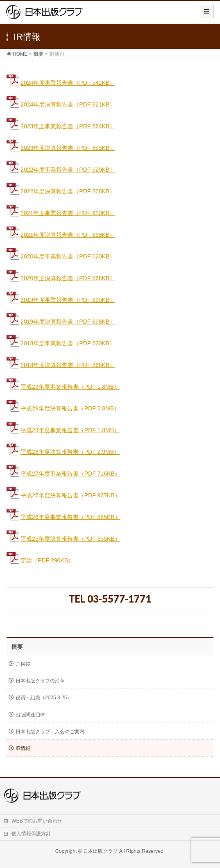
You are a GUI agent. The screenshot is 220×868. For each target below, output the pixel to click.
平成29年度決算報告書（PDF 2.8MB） (63, 408)
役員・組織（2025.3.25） (44, 698)
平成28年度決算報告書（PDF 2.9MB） (63, 452)
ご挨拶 (23, 664)
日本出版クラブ (100, 851)
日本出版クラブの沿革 (40, 681)
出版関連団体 (30, 715)
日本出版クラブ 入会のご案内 (50, 732)
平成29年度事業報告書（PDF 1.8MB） (63, 387)
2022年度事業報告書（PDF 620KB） (61, 170)
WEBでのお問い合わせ (37, 821)
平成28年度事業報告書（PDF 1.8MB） (63, 430)
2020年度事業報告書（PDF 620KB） (61, 256)
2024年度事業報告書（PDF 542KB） (61, 83)
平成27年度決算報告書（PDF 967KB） (70, 495)
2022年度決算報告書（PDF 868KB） (61, 191)
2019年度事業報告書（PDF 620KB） (61, 300)
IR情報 (23, 748)
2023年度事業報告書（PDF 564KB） (61, 126)
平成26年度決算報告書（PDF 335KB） (70, 539)
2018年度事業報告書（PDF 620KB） (61, 343)
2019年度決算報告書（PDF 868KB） (61, 322)
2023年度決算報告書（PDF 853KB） (61, 148)
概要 (17, 647)
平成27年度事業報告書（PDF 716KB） (64, 474)
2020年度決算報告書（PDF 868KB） (61, 278)
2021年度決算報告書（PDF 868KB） (61, 235)
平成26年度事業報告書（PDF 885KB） (70, 517)
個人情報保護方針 (31, 834)
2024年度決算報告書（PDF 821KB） (61, 104)
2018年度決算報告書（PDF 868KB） (61, 365)
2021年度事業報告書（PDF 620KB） (61, 213)
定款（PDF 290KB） (47, 560)
